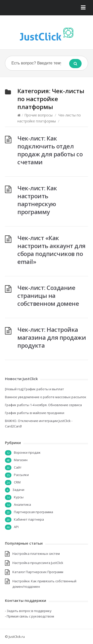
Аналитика (22, 504)
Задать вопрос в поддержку (29, 611)
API (16, 527)
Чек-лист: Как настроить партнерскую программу (37, 200)
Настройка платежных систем (36, 554)
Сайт (18, 467)
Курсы (19, 497)
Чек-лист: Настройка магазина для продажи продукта (52, 337)
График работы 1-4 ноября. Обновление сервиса (43, 405)
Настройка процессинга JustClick (38, 563)
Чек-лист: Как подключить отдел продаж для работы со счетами (50, 150)
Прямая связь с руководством (30, 616)
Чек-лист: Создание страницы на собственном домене (48, 295)
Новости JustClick (21, 379)
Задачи (18, 490)
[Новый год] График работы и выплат (34, 389)
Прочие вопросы (38, 115)
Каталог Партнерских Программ (38, 572)
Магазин (21, 460)
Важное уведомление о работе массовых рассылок (46, 397)
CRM (17, 482)
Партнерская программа (33, 512)
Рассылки (21, 475)
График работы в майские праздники (35, 413)
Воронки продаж (27, 452)
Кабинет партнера (29, 519)
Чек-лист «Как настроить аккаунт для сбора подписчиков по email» (51, 250)
